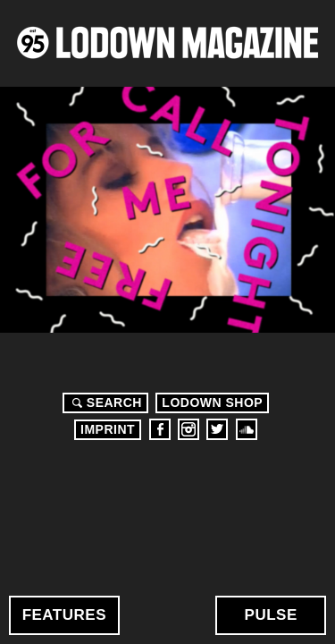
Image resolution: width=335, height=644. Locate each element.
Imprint (108, 429)
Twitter (217, 429)
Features (64, 615)
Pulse (271, 615)
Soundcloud (247, 429)
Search (105, 402)
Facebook (160, 429)
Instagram (188, 429)
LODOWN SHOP (212, 402)
